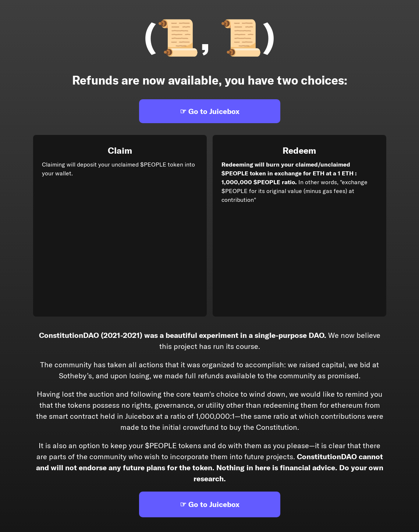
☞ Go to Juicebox (210, 111)
